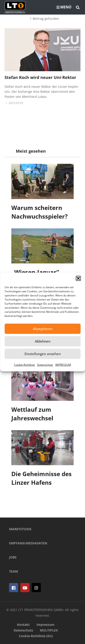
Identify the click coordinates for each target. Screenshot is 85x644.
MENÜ (64, 7)
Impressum (45, 625)
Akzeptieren (43, 329)
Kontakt (23, 625)
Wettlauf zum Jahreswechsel (32, 414)
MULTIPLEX (49, 630)
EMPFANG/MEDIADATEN (28, 543)
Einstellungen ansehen (43, 354)
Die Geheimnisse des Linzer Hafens (41, 478)
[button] (78, 278)
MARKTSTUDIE (20, 529)
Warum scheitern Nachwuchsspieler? (39, 212)
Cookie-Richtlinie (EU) (36, 636)
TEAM (13, 571)
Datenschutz (45, 365)
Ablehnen (43, 341)
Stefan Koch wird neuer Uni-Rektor (40, 77)
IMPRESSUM (63, 365)
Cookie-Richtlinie (24, 365)
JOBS (13, 557)
